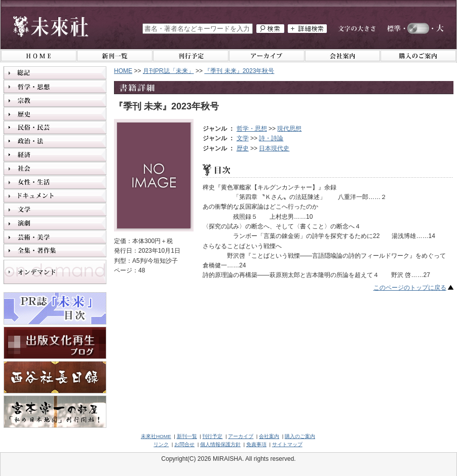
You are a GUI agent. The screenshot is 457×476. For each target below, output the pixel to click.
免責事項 (256, 444)
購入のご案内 (300, 436)
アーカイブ (241, 436)
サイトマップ (287, 444)
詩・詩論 (271, 138)
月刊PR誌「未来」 (168, 71)
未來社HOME (156, 436)
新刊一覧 (187, 436)
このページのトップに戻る (410, 288)
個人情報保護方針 (220, 444)
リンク (161, 444)
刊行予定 (212, 436)
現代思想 (289, 129)
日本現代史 (274, 148)
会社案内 (269, 436)
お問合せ (184, 444)
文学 (243, 138)
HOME (123, 71)
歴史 (243, 148)
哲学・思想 (252, 129)
